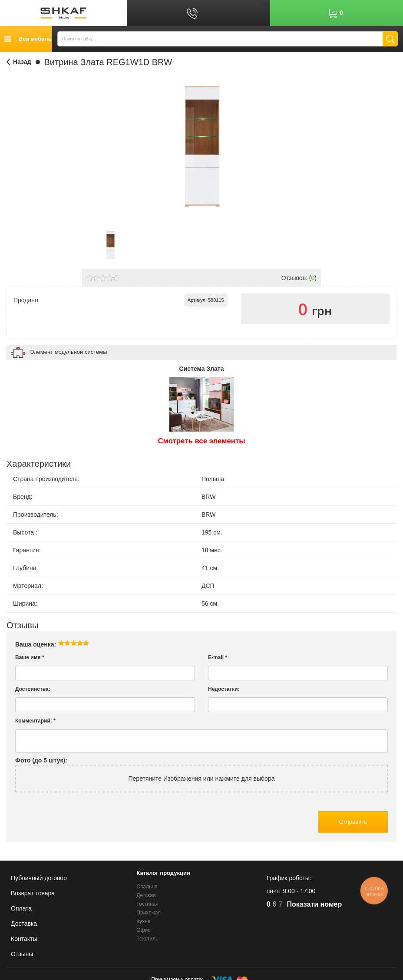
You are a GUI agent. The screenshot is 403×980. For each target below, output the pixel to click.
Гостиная (147, 904)
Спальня (147, 887)
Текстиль (147, 939)
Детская (146, 895)
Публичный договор (39, 878)
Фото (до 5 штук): (41, 760)
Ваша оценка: (36, 644)
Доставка (24, 924)
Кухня (143, 921)
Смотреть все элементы (202, 441)
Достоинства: (33, 689)
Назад (22, 62)
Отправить (353, 822)
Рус (265, 13)
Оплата (21, 908)
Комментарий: (35, 721)
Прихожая (149, 913)
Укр (265, 4)
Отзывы (22, 954)
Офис (143, 930)
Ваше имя (30, 657)
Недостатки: (224, 689)
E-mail (218, 657)
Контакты (24, 939)
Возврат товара (33, 893)
